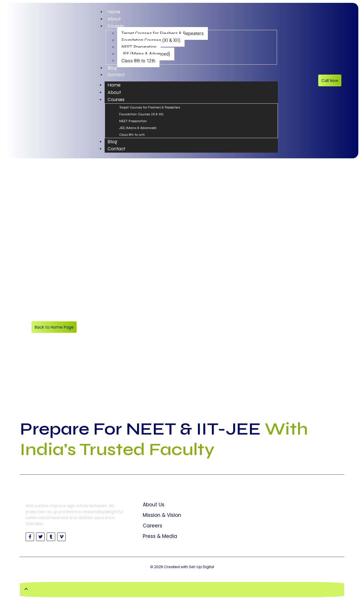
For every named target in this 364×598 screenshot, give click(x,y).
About (114, 20)
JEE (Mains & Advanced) (146, 55)
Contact (116, 76)
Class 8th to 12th (138, 61)
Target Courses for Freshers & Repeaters (163, 34)
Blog (112, 69)
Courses (116, 27)
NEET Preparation (139, 48)
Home (114, 12)
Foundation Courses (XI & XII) (151, 41)
